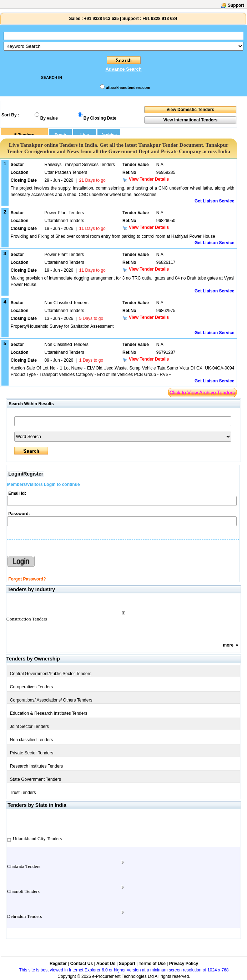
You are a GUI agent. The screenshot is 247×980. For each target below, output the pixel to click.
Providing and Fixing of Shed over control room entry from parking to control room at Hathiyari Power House (113, 236)
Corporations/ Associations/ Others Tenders (51, 700)
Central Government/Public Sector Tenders (51, 674)
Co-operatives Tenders (32, 687)
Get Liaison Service (214, 201)
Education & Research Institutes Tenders (49, 713)
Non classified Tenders (32, 740)
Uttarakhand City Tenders (37, 838)
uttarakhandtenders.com (128, 87)
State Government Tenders (36, 779)
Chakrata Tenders (24, 866)
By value (49, 118)
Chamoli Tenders (23, 891)
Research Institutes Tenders (37, 766)
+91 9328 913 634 (160, 19)
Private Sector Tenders (32, 753)
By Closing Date (100, 118)
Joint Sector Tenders (29, 727)
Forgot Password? (27, 579)
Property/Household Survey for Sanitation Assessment (62, 326)
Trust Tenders (23, 793)
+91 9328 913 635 (101, 19)
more (228, 645)
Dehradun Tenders (25, 916)
